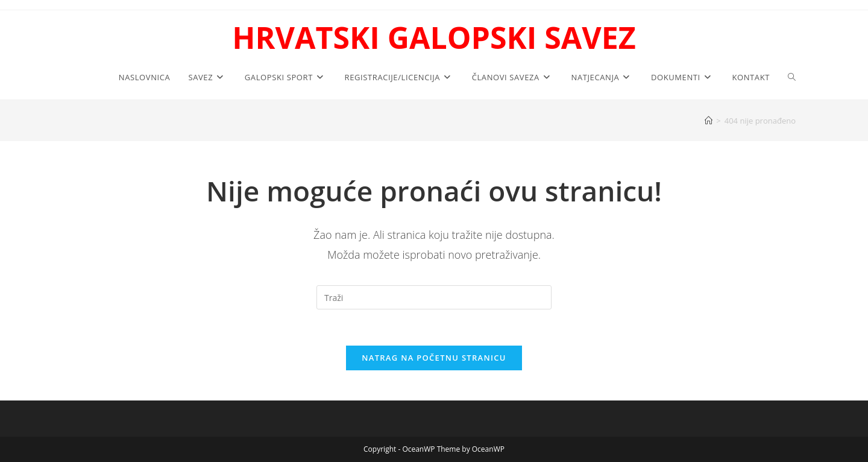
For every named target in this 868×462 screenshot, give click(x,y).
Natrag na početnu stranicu (434, 358)
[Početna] (709, 121)
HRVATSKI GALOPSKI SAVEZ (434, 37)
